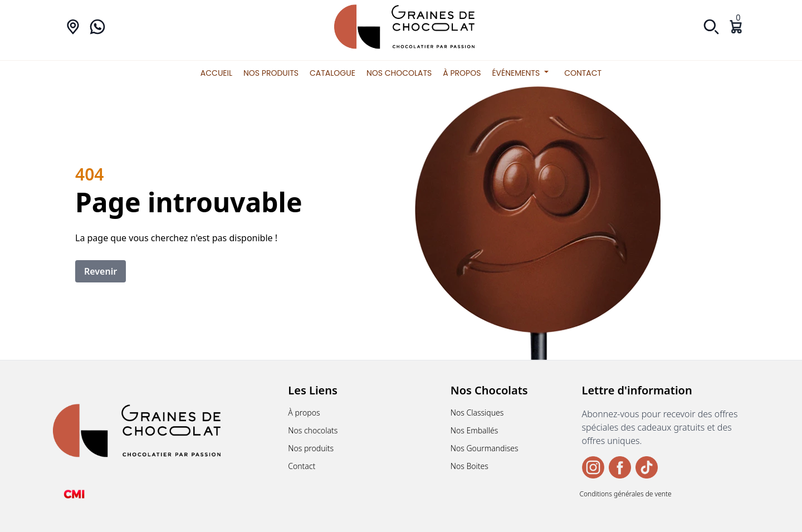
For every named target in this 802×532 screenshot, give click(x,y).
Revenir (101, 271)
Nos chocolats (399, 73)
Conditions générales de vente (626, 494)
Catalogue (332, 73)
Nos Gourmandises (485, 448)
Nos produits (271, 73)
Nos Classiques (477, 413)
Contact (583, 73)
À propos (462, 73)
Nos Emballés (475, 430)
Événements (522, 73)
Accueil (216, 73)
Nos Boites (470, 466)
